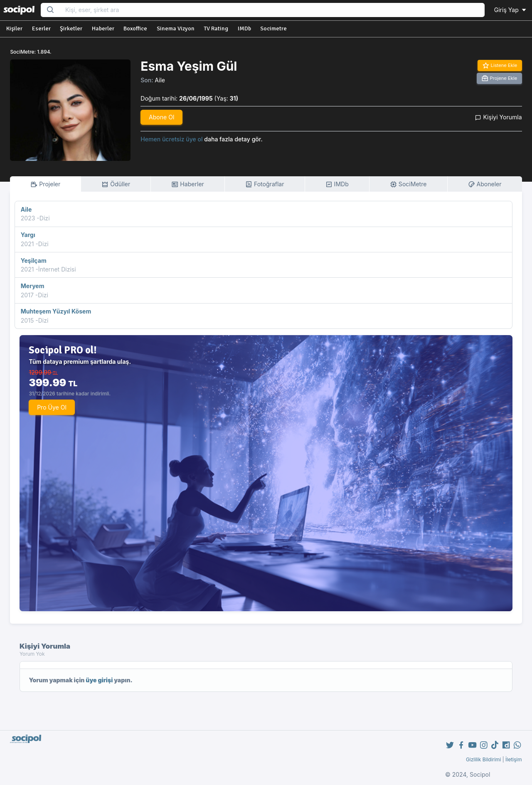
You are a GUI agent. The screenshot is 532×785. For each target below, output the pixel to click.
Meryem (33, 286)
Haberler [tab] (187, 184)
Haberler (103, 28)
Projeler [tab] (45, 184)
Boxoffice (135, 28)
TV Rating (216, 28)
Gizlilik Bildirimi (484, 759)
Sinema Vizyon (176, 28)
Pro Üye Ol (52, 407)
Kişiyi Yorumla (498, 117)
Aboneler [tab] (485, 184)
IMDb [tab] (337, 184)
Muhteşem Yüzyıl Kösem (56, 311)
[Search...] (272, 10)
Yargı (28, 235)
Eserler (41, 28)
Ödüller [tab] (116, 184)
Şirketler (71, 28)
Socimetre (273, 28)
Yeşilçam (34, 260)
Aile (160, 80)
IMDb (244, 28)
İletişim (514, 759)
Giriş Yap (511, 10)
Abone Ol (161, 117)
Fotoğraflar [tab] (265, 184)
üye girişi (99, 680)
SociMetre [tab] (408, 184)
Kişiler (14, 28)
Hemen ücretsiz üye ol (171, 139)
